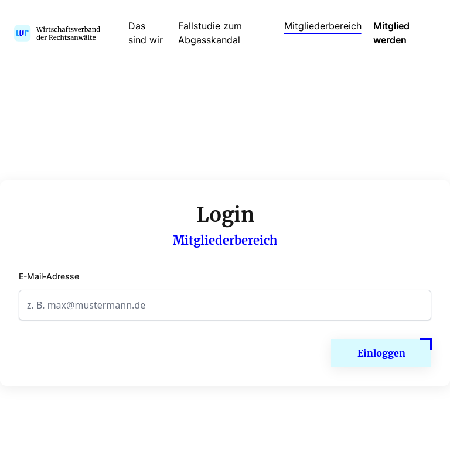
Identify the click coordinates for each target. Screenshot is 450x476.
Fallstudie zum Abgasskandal (210, 33)
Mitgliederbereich (323, 26)
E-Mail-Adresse (49, 276)
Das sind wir (146, 33)
